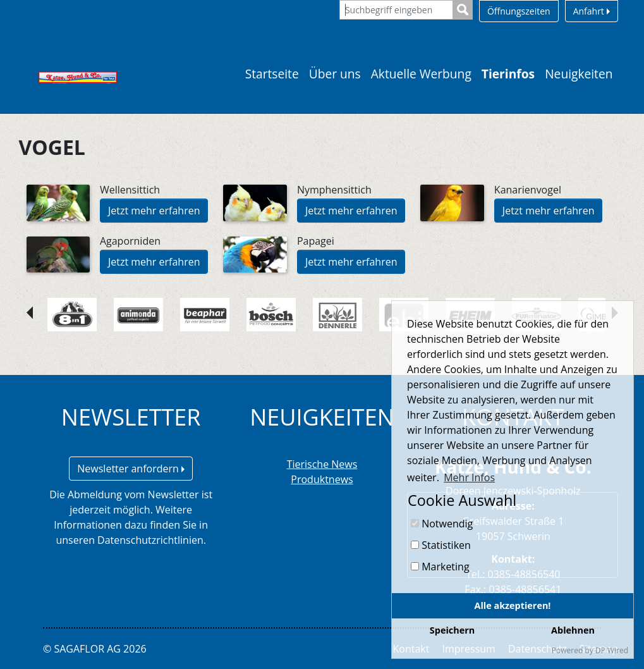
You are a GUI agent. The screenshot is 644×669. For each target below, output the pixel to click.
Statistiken (441, 545)
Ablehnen (573, 630)
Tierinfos (508, 74)
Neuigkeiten (579, 74)
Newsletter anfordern (131, 469)
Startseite (272, 74)
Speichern (452, 630)
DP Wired (612, 650)
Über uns (335, 74)
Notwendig (442, 524)
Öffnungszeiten (519, 11)
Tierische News (322, 464)
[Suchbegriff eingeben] (396, 10)
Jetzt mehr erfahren (154, 211)
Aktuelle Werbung (421, 74)
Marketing (440, 567)
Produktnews (322, 479)
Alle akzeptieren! (513, 605)
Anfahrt (592, 11)
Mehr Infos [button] (469, 477)
